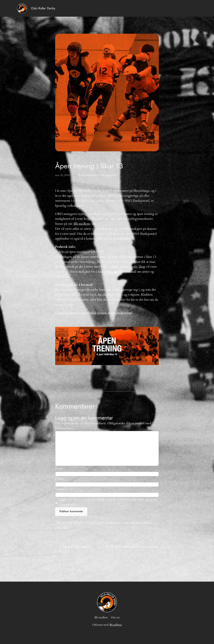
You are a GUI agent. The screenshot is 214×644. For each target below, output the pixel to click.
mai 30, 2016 (62, 175)
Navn (60, 468)
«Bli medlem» (82, 224)
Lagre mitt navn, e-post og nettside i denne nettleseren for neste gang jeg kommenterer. (108, 502)
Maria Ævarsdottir (88, 175)
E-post (61, 479)
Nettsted (61, 489)
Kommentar (64, 428)
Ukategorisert (109, 175)
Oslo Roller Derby (43, 8)
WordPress (116, 625)
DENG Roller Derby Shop (127, 267)
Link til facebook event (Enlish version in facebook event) (94, 313)
